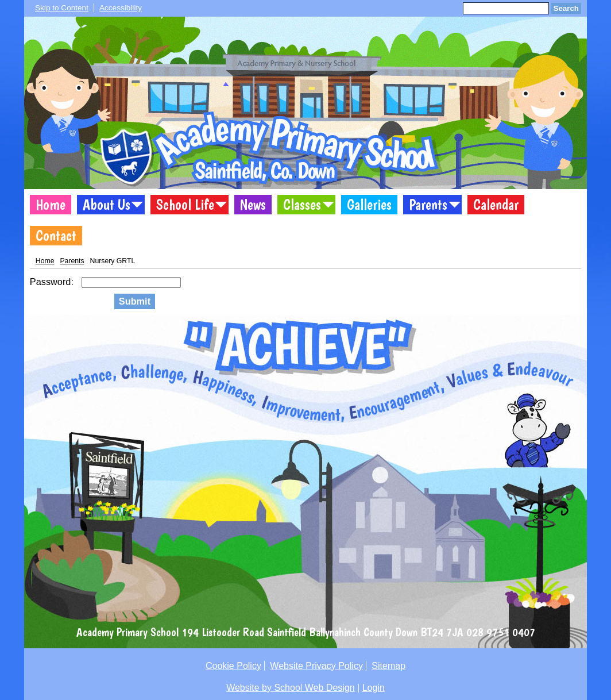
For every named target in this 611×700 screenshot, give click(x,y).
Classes (302, 205)
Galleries (369, 205)
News (253, 205)
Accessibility (121, 8)
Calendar (496, 205)
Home (51, 205)
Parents (428, 205)
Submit (135, 301)
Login (374, 688)
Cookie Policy (233, 666)
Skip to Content (62, 8)
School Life (185, 205)
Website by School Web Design (291, 688)
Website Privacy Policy (316, 666)
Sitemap (388, 666)
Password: (53, 282)
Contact (56, 236)
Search (566, 8)
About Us (107, 205)
